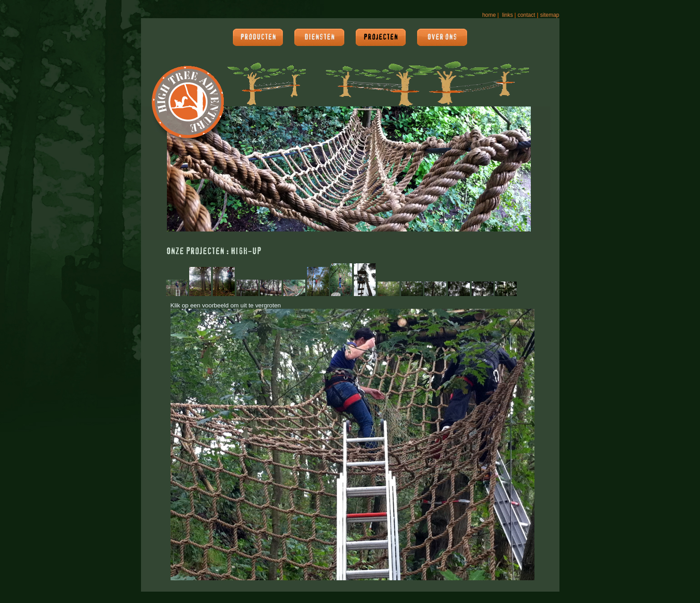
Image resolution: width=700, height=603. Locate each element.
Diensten (320, 37)
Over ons (442, 37)
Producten (258, 37)
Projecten (381, 37)
